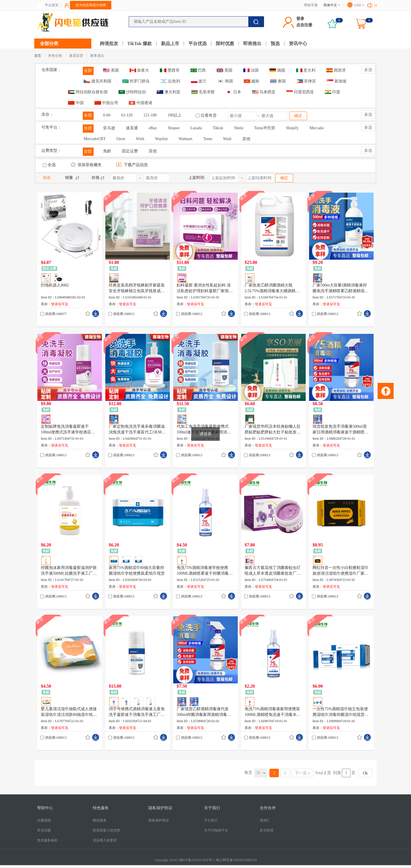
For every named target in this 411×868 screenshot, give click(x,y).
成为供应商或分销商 (91, 5)
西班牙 (336, 70)
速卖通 (132, 128)
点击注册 (304, 25)
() (376, 5)
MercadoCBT (95, 139)
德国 (277, 70)
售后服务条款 (47, 840)
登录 (300, 19)
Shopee (174, 128)
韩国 (225, 81)
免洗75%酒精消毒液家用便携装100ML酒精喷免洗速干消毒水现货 (273, 712)
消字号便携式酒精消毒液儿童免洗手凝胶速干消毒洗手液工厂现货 (137, 712)
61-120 (127, 115)
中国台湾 (106, 103)
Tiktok (218, 128)
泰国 (278, 81)
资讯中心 (298, 44)
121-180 (150, 115)
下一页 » (302, 773)
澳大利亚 (169, 92)
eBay (153, 128)
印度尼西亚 (300, 92)
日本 (233, 92)
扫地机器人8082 (55, 285)
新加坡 (337, 81)
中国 (76, 103)
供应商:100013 (124, 314)
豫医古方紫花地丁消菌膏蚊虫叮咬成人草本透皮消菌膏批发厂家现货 (273, 571)
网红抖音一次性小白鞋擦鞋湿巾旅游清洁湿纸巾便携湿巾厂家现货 (341, 571)
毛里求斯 (203, 92)
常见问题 (44, 830)
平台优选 (198, 44)
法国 (251, 70)
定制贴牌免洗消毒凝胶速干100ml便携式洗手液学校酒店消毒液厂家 (68, 430)
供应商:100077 (56, 314)
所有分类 (55, 56)
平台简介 (211, 820)
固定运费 (130, 151)
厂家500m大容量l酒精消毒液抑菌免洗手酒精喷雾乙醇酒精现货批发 (341, 288)
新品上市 (170, 44)
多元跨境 (267, 830)
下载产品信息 (132, 165)
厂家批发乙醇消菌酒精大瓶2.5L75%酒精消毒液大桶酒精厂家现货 (272, 288)
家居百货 (77, 56)
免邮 (107, 151)
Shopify (292, 128)
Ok (365, 773)
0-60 (107, 115)
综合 (47, 178)
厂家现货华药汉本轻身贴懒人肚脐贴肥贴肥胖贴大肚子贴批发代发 (273, 430)
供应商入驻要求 (105, 840)
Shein (239, 128)
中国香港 (141, 103)
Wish (140, 139)
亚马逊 (109, 128)
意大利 (306, 70)
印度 (333, 92)
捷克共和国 (97, 81)
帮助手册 (311, 5)
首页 (38, 56)
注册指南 (44, 820)
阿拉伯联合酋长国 (88, 92)
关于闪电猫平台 (216, 830)
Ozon (121, 139)
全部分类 (49, 44)
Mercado (317, 128)
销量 (69, 178)
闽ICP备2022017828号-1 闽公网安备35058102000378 (218, 860)
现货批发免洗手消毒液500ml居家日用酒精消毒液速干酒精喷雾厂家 (341, 430)
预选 (275, 44)
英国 (224, 70)
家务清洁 (97, 56)
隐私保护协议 (159, 820)
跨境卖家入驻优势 (106, 830)
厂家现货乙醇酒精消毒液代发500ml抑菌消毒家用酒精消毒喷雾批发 (204, 712)
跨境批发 (109, 44)
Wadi (227, 139)
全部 (88, 71)
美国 (111, 70)
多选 (368, 70)
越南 (252, 81)
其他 (246, 139)
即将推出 (252, 44)
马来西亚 (264, 92)
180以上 (175, 115)
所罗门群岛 (136, 81)
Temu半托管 (265, 128)
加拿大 (139, 70)
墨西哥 (170, 70)
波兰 (199, 81)
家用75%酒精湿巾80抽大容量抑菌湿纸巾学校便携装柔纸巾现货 (137, 571)
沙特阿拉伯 (132, 92)
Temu (208, 139)
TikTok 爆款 (140, 44)
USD (358, 5)
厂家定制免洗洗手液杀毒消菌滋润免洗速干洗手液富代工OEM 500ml (137, 430)
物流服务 (100, 820)
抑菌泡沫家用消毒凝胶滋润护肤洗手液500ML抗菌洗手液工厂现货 (69, 571)
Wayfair (161, 139)
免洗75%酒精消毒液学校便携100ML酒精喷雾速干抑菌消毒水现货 (205, 571)
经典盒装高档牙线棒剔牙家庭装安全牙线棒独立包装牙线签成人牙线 (137, 288)
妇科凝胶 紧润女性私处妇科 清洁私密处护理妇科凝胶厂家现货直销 (205, 288)
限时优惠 (225, 44)
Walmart (186, 139)
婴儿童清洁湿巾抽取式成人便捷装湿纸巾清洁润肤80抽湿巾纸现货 (69, 712)
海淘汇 (265, 820)
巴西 (198, 70)
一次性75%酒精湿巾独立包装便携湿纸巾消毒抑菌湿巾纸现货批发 (341, 712)
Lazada (196, 128)
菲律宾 (306, 81)
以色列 (170, 81)
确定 (298, 116)
